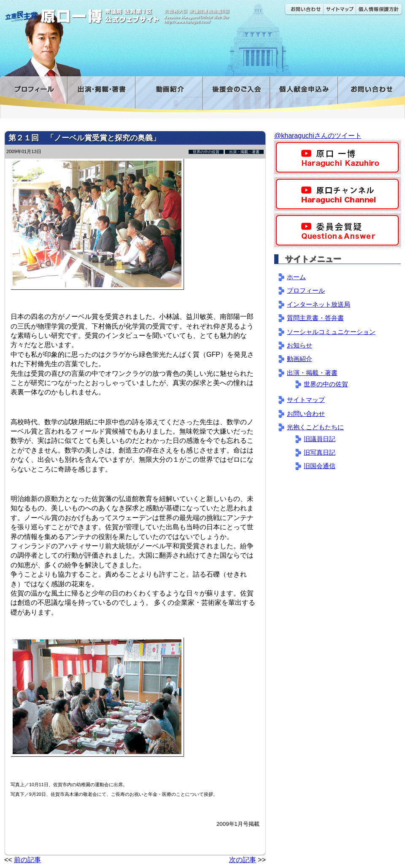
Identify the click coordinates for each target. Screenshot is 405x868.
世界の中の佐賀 (206, 152)
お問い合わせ (304, 9)
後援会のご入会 (236, 94)
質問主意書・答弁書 (315, 318)
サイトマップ (339, 9)
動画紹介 (169, 94)
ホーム (296, 277)
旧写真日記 (320, 452)
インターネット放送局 (319, 304)
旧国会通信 (320, 466)
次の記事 (243, 860)
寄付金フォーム (304, 94)
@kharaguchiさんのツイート (318, 136)
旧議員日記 (320, 439)
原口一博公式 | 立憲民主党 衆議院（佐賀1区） (125, 13)
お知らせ (300, 345)
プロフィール (34, 94)
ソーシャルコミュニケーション (331, 332)
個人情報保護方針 (379, 9)
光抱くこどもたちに (315, 427)
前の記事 (27, 860)
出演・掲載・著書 (101, 94)
